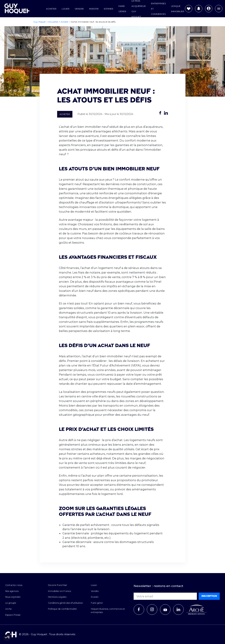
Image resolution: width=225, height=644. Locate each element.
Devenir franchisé (57, 585)
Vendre (79, 9)
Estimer (109, 9)
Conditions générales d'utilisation (65, 603)
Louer (66, 9)
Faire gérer (97, 603)
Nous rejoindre (13, 597)
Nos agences (12, 591)
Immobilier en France (60, 591)
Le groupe (11, 603)
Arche (9, 609)
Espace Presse (13, 615)
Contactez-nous (14, 585)
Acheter (51, 9)
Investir (94, 9)
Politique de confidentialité (62, 609)
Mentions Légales (57, 597)
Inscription (209, 596)
